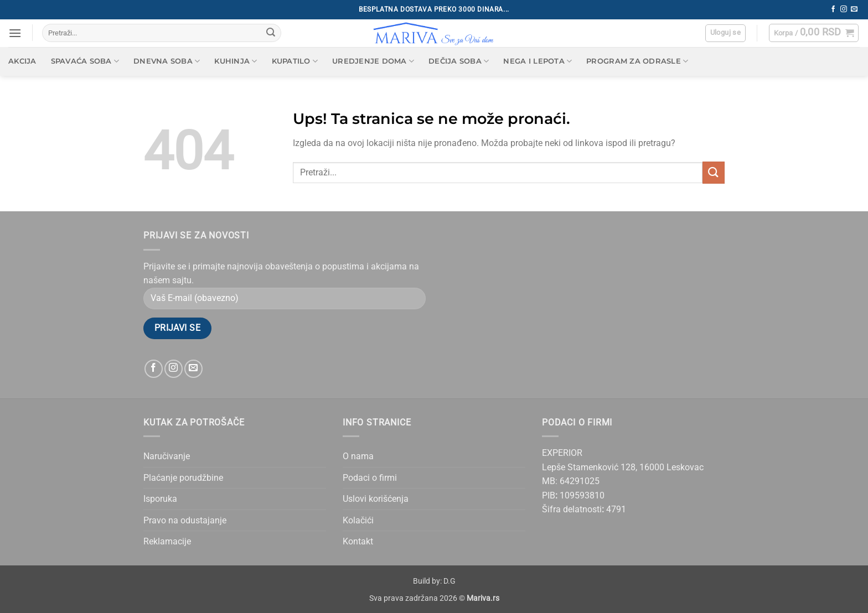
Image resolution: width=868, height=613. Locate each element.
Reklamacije (167, 541)
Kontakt (358, 541)
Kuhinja (236, 61)
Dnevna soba (167, 61)
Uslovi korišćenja (376, 499)
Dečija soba (459, 61)
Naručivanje (167, 456)
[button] (15, 33)
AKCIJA (22, 61)
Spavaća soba (85, 61)
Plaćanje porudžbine (183, 478)
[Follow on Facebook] (833, 9)
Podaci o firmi (370, 478)
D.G (449, 581)
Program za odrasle (637, 61)
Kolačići (358, 520)
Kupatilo (295, 61)
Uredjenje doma (373, 61)
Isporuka (160, 499)
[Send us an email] (854, 9)
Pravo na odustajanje (185, 520)
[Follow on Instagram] (844, 9)
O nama (358, 456)
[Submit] (271, 33)
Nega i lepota (538, 61)
